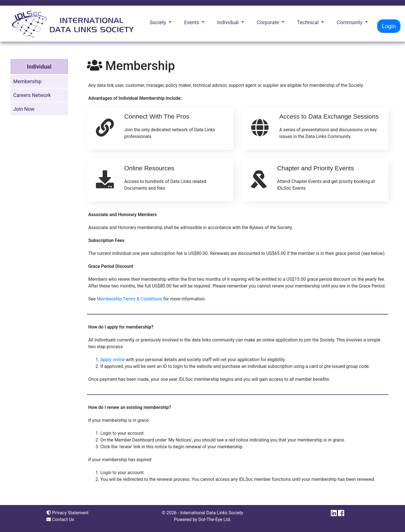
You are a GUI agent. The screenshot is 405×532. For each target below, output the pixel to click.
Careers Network (32, 95)
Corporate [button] (269, 22)
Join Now (24, 109)
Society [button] (158, 22)
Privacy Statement (67, 513)
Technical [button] (308, 22)
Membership (27, 81)
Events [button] (192, 22)
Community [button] (350, 22)
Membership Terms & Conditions (129, 299)
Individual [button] (229, 22)
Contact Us (60, 519)
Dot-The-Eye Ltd (214, 519)
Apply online (113, 360)
